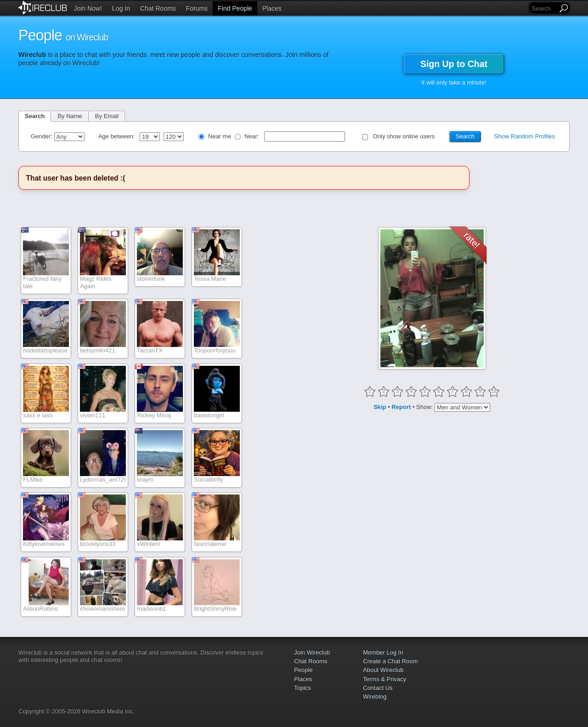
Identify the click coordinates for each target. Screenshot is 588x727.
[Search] (544, 9)
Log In (121, 8)
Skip (380, 407)
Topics (302, 688)
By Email (107, 116)
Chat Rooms (158, 8)
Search (35, 116)
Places (272, 8)
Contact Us (378, 688)
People (303, 670)
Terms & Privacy (384, 679)
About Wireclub (383, 670)
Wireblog (375, 696)
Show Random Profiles (525, 136)
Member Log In (383, 652)
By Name (70, 116)
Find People (235, 8)
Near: (252, 136)
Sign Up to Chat (454, 64)
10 (494, 391)
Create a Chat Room (390, 661)
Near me (220, 136)
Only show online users (404, 136)
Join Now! (88, 8)
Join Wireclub (312, 652)
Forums (197, 8)
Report (401, 407)
